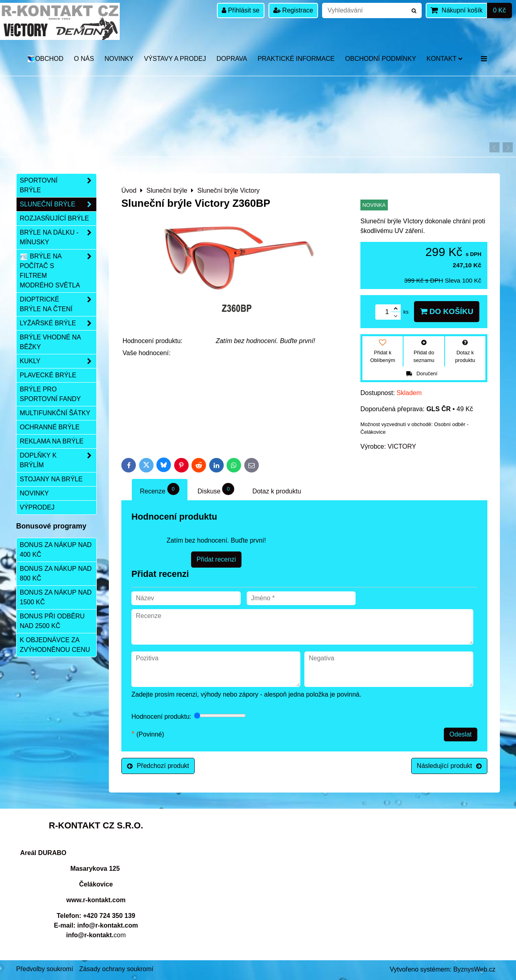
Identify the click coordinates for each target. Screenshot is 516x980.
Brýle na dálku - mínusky (58, 237)
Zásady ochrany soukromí (116, 969)
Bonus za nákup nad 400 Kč (56, 550)
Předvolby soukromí (45, 969)
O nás (84, 59)
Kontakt (444, 59)
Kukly (58, 361)
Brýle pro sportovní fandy (50, 394)
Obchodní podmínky (381, 59)
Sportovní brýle (58, 185)
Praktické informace (296, 59)
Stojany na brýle (51, 479)
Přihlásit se (241, 10)
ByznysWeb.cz (474, 969)
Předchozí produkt (158, 766)
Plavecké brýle (48, 375)
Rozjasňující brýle (54, 218)
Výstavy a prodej (175, 59)
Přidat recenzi (216, 559)
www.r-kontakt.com (96, 900)
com (96, 935)
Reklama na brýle (52, 441)
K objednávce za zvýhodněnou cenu (55, 645)
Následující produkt (449, 766)
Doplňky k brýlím (58, 460)
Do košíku (447, 311)
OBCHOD (45, 59)
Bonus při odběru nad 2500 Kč (52, 621)
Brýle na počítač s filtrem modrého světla (58, 271)
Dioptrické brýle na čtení (58, 304)
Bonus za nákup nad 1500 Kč (56, 597)
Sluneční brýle (58, 204)
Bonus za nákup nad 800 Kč (56, 573)
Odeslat (461, 734)
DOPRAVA (232, 59)
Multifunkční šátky (55, 413)
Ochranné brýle (50, 427)
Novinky (119, 59)
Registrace (293, 10)
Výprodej (37, 507)
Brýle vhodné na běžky (50, 342)
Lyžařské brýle (58, 323)
